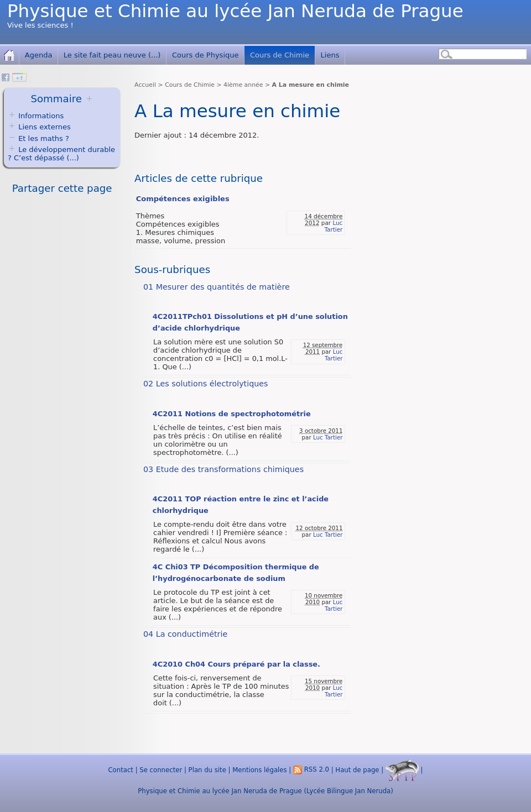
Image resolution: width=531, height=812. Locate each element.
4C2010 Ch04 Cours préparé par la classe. (236, 664)
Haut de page (357, 769)
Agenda (39, 55)
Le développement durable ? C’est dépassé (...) (61, 154)
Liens (330, 55)
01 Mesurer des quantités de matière (217, 287)
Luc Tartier (333, 226)
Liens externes (45, 127)
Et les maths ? (38, 138)
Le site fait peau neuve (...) (112, 55)
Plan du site (207, 769)
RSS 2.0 (311, 769)
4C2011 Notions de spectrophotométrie (232, 414)
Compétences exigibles (183, 199)
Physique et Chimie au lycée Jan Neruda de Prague (235, 11)
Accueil (145, 85)
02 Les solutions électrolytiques (206, 384)
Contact (120, 769)
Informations (41, 116)
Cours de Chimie (280, 55)
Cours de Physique (205, 55)
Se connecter (161, 769)
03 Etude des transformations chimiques (223, 469)
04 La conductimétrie (185, 634)
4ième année (243, 85)
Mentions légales (259, 769)
